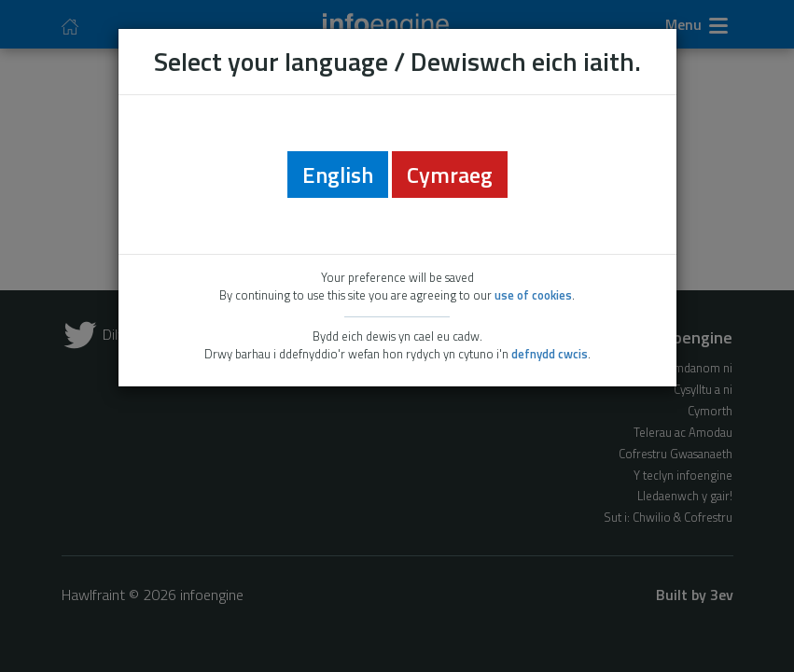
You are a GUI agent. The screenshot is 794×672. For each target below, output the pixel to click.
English (338, 175)
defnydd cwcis (550, 354)
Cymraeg (450, 175)
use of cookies (533, 295)
